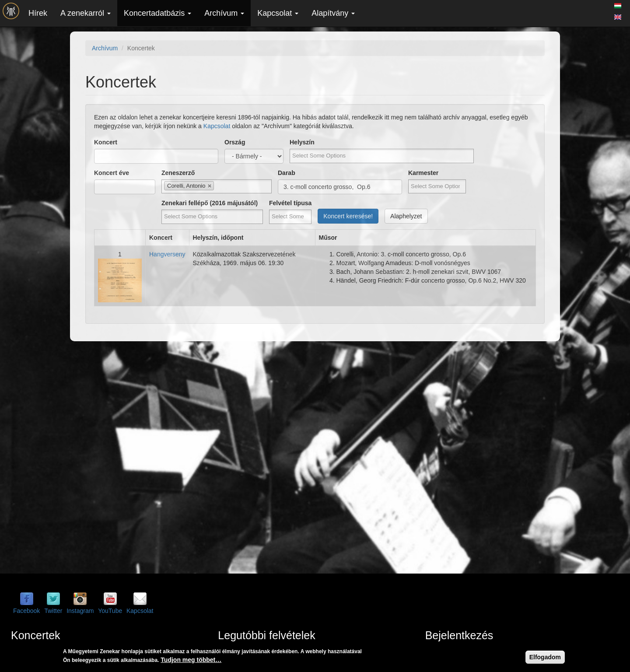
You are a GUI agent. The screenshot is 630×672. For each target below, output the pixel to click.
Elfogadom (545, 657)
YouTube (110, 611)
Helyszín (302, 142)
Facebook (26, 611)
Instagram (80, 611)
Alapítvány (333, 13)
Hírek (38, 13)
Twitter (53, 611)
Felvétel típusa (290, 203)
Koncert (106, 142)
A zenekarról (86, 13)
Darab (287, 173)
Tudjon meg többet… (191, 660)
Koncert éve (112, 173)
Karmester (423, 173)
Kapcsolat (278, 13)
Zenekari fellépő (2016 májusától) (210, 203)
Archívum (224, 13)
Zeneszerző (178, 173)
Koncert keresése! (348, 216)
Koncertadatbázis (157, 13)
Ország (235, 142)
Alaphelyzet (406, 216)
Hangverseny (167, 254)
